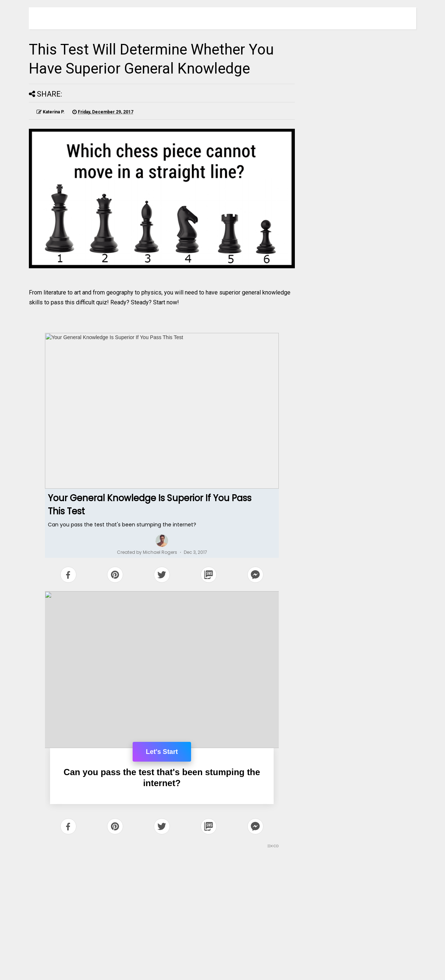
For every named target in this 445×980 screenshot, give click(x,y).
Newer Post (52, 950)
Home (163, 950)
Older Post (272, 950)
